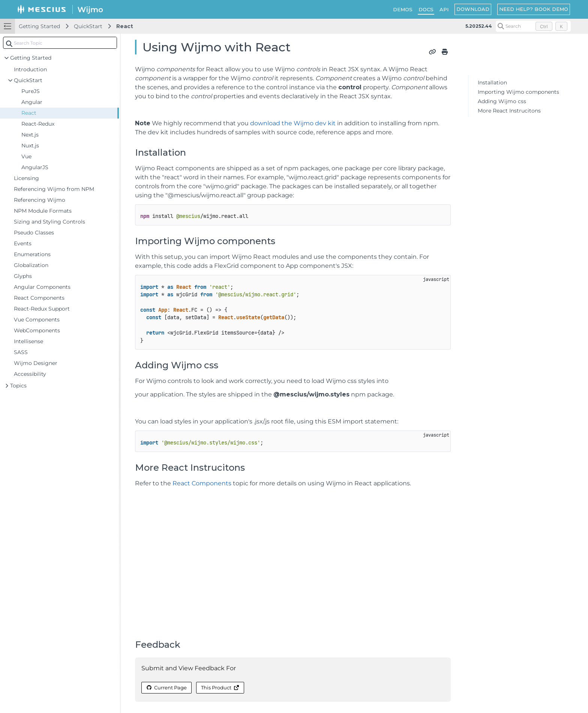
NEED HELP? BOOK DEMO (534, 9)
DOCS (426, 9)
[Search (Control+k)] (533, 26)
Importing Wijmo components (518, 92)
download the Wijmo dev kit (293, 123)
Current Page (166, 687)
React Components (202, 483)
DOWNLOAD (473, 9)
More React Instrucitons (509, 111)
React (125, 26)
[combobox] (60, 43)
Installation (492, 83)
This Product (220, 687)
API (444, 9)
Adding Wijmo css (502, 101)
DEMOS (403, 9)
